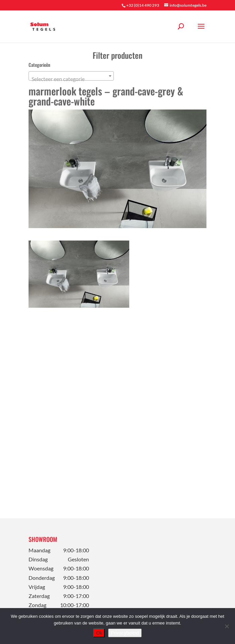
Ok (99, 633)
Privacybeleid (125, 633)
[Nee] (227, 626)
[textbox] (71, 79)
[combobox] (71, 76)
